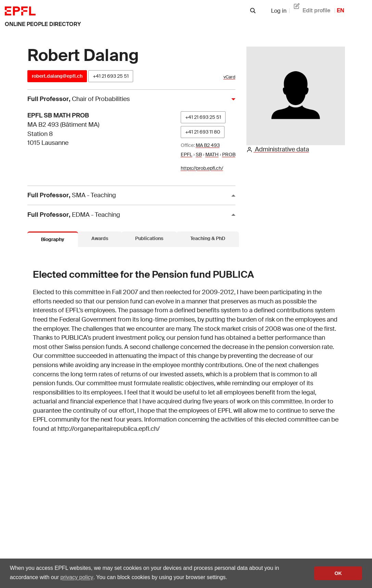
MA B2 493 (208, 145)
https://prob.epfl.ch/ (202, 168)
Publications (149, 238)
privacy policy (77, 577)
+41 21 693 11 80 (203, 132)
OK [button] (338, 573)
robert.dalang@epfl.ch (57, 76)
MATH (212, 154)
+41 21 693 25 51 (111, 76)
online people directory (43, 24)
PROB (229, 154)
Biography (53, 239)
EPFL (187, 154)
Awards (100, 238)
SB (199, 154)
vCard (229, 77)
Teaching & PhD (208, 238)
